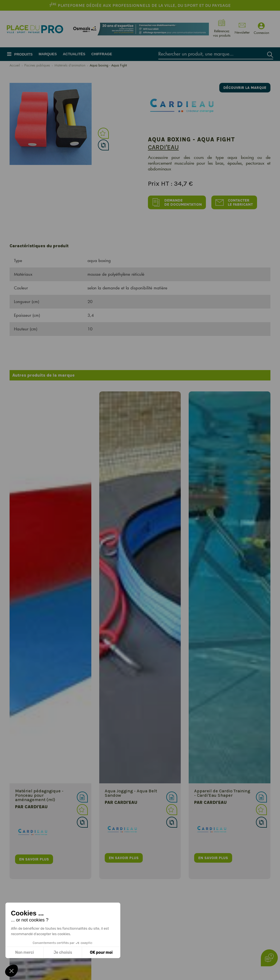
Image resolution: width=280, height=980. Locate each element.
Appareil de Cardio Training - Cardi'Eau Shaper (222, 793)
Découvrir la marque (245, 88)
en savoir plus (34, 859)
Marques (48, 54)
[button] (11, 971)
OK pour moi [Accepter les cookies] (101, 953)
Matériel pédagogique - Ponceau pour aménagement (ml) (39, 795)
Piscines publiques (37, 65)
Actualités (74, 54)
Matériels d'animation (70, 65)
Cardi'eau (163, 147)
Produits (23, 54)
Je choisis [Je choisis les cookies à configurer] (63, 953)
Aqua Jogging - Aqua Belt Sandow (131, 793)
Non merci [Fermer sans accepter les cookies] (24, 953)
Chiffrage (102, 54)
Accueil (15, 65)
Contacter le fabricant (234, 202)
